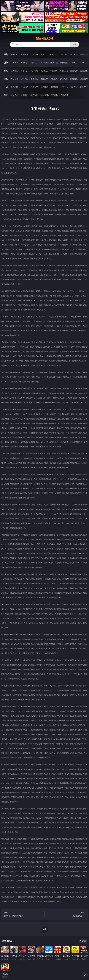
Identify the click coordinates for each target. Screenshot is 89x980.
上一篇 (23, 915)
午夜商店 (24, 95)
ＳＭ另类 (84, 63)
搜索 (75, 44)
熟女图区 (74, 79)
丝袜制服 (64, 63)
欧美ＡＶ (34, 63)
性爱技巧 (84, 87)
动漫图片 (44, 79)
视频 (6, 62)
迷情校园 (54, 87)
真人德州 (24, 54)
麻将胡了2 (54, 54)
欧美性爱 (44, 71)
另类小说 (64, 87)
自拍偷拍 (24, 63)
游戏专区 (44, 54)
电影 (6, 71)
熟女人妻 (54, 63)
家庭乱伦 (24, 87)
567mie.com (44, 39)
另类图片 (84, 79)
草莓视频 (34, 95)
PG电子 (14, 54)
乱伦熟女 (74, 71)
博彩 (6, 54)
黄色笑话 (74, 87)
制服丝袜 (54, 71)
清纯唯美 (64, 79)
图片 (6, 79)
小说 (6, 87)
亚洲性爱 (14, 71)
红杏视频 (54, 95)
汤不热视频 (44, 95)
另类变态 (84, 71)
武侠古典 (44, 87)
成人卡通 (34, 71)
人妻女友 (34, 87)
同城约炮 (14, 95)
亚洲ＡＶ (14, 63)
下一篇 (66, 915)
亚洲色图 (24, 79)
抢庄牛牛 (84, 54)
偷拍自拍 (24, 71)
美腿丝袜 (54, 79)
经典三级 (64, 71)
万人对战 (34, 54)
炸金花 (64, 54)
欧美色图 (34, 79)
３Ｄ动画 (44, 63)
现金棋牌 (74, 54)
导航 (6, 95)
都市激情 (14, 87)
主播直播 (74, 63)
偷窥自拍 (14, 79)
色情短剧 (64, 95)
